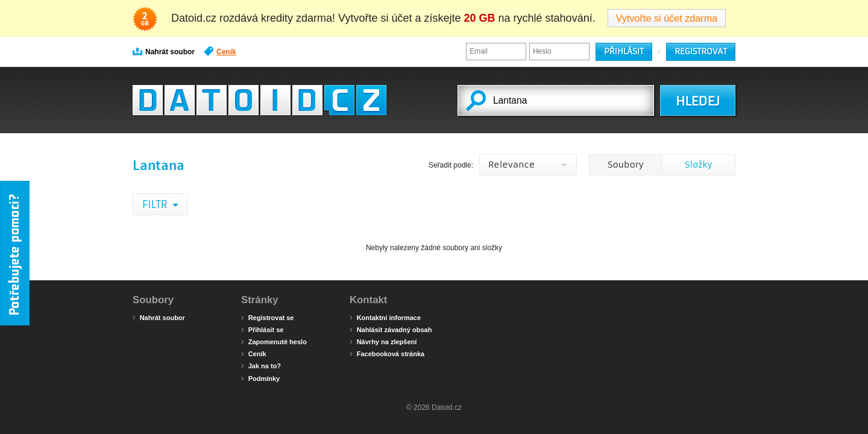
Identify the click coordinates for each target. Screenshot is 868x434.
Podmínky (260, 378)
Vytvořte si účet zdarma (667, 18)
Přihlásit (624, 52)
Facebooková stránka (387, 353)
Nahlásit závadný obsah (391, 329)
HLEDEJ (698, 101)
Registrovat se (267, 317)
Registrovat (701, 52)
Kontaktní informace (385, 317)
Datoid (259, 100)
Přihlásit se (262, 329)
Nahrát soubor (164, 51)
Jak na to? (261, 365)
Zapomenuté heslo (274, 341)
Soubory (625, 165)
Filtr (156, 204)
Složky (698, 165)
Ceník (220, 51)
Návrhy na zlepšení (383, 341)
